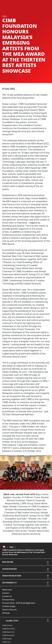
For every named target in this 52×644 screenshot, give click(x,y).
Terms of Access (9, 610)
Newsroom (7, 590)
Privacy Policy (8, 600)
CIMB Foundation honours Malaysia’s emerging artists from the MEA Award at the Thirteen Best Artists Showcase (24, 552)
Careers (6, 593)
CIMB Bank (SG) (8, 632)
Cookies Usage (9, 606)
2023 (11, 547)
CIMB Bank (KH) (8, 635)
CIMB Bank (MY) (8, 629)
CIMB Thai (6, 642)
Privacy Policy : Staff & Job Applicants (19, 603)
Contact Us (7, 596)
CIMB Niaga (7, 639)
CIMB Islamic (7, 625)
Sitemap (6, 613)
